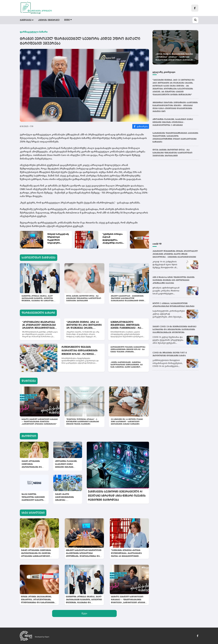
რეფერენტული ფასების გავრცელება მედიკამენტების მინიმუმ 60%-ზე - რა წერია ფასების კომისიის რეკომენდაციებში (80, 351)
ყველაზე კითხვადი (164, 72)
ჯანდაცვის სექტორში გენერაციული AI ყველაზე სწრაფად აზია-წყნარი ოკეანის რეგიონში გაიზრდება (117, 496)
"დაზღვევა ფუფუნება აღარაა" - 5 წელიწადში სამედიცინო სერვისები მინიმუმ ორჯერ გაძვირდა (83, 422)
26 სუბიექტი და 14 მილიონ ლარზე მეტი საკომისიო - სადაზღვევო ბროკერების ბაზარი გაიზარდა (127, 422)
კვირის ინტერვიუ (49, 20)
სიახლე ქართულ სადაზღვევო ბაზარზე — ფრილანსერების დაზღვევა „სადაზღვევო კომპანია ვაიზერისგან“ (40, 422)
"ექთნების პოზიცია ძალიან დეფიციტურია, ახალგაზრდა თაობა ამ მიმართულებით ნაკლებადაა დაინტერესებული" (113, 239)
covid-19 (157, 244)
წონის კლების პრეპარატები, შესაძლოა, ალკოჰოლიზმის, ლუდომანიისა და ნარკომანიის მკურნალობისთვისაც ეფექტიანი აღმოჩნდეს (39, 600)
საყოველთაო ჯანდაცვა (39, 258)
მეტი (84, 613)
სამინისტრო (140, 20)
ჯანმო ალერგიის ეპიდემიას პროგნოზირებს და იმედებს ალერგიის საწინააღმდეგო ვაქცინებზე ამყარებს (33, 464)
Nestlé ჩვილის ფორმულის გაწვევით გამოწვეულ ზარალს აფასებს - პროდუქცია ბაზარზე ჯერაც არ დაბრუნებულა (33, 497)
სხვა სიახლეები (33, 513)
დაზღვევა (104, 20)
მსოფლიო (121, 20)
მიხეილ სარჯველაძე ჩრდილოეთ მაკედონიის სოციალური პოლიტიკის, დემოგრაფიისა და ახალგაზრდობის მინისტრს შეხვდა (58, 239)
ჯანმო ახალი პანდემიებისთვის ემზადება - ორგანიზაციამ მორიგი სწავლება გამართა (67, 497)
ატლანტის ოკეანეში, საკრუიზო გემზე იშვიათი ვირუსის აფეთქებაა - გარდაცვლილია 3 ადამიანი (66, 464)
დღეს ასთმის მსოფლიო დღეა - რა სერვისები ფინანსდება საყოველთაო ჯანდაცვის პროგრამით (84, 298)
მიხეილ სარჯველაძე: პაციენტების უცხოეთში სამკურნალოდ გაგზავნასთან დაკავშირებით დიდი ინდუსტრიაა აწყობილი (127, 299)
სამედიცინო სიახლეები (167, 20)
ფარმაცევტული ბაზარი (79, 20)
